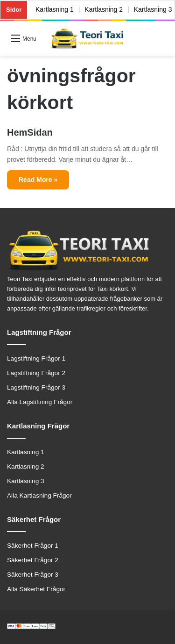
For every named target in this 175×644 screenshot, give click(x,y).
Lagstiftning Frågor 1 (36, 358)
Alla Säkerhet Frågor (36, 589)
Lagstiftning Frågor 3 (36, 387)
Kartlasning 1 (55, 9)
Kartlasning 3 (26, 481)
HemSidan (30, 132)
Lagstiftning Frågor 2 (36, 373)
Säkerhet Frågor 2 (33, 560)
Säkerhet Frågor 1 (33, 546)
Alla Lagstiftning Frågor (40, 402)
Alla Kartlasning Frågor (39, 496)
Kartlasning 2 (104, 9)
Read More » (38, 180)
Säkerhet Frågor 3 (33, 575)
